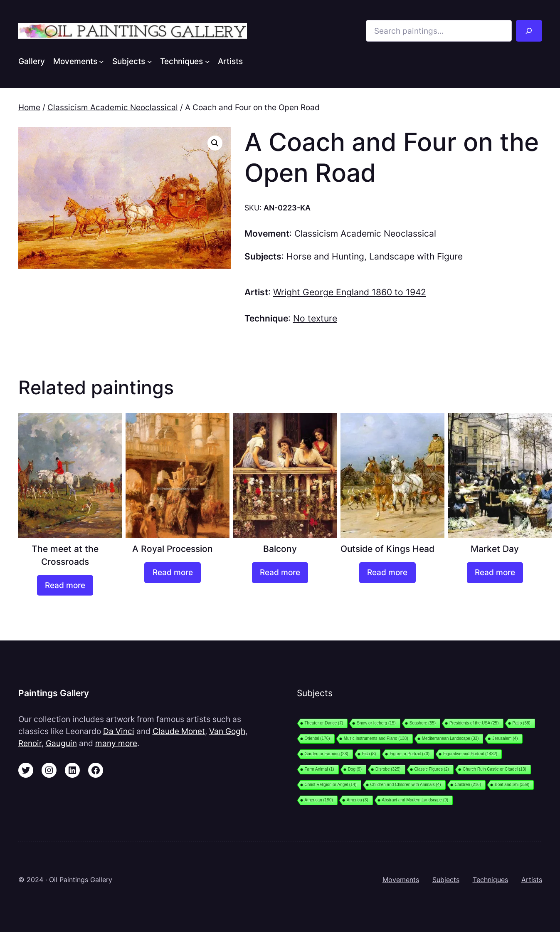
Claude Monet (179, 731)
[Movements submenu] (101, 61)
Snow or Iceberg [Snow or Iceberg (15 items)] (376, 723)
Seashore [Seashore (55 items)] (423, 723)
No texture (315, 318)
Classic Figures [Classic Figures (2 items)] (432, 769)
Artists (532, 880)
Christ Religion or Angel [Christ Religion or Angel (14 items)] (331, 785)
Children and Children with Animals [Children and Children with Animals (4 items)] (406, 785)
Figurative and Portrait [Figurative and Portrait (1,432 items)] (470, 754)
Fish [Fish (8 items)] (369, 754)
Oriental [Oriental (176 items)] (317, 738)
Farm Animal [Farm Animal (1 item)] (319, 769)
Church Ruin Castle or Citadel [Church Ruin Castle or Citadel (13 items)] (495, 769)
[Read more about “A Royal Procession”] (172, 573)
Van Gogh (227, 731)
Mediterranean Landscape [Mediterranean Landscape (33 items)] (450, 738)
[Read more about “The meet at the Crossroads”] (65, 586)
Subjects (446, 880)
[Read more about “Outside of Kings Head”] (387, 573)
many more (116, 743)
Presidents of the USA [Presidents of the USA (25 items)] (474, 723)
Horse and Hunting (325, 256)
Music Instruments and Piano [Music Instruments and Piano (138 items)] (376, 738)
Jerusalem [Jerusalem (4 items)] (505, 738)
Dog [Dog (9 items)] (355, 769)
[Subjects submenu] (150, 61)
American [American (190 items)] (319, 800)
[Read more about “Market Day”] (495, 573)
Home (29, 107)
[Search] (529, 31)
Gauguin (61, 743)
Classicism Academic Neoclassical (113, 107)
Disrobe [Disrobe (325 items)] (388, 769)
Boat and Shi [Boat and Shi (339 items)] (512, 785)
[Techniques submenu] (207, 61)
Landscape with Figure (416, 256)
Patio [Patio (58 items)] (522, 723)
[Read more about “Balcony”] (280, 573)
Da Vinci (119, 731)
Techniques (490, 880)
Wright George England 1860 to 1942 (350, 292)
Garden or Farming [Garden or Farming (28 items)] (327, 754)
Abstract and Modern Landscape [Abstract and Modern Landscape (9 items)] (415, 800)
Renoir (30, 743)
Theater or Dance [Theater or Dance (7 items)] (324, 723)
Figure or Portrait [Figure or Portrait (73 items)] (410, 754)
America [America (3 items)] (358, 800)
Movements (401, 880)
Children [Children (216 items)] (468, 785)
